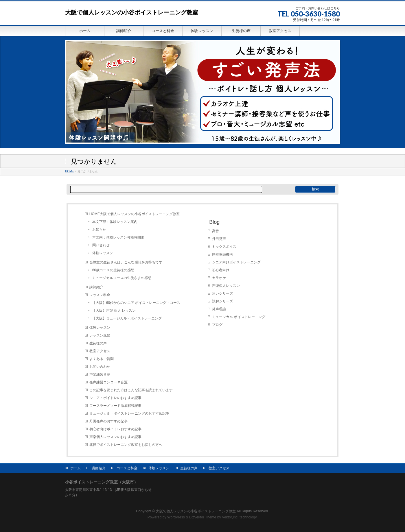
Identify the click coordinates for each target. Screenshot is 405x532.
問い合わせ (101, 245)
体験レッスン (103, 253)
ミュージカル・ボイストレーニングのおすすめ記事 (129, 413)
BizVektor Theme (203, 517)
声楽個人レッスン (226, 286)
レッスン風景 (100, 335)
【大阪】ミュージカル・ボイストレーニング (127, 318)
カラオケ (219, 278)
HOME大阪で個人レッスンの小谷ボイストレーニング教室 (135, 214)
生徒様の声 (98, 343)
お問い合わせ (100, 367)
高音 (216, 231)
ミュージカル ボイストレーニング (239, 317)
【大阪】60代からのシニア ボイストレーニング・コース (136, 303)
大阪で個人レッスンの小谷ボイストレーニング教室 (132, 12)
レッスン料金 (100, 295)
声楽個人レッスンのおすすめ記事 (115, 437)
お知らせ (99, 230)
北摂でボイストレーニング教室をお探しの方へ (126, 445)
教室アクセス (100, 351)
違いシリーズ (222, 293)
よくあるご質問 (102, 359)
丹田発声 (219, 239)
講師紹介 (96, 287)
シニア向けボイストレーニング (236, 262)
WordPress (176, 517)
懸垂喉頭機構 (222, 254)
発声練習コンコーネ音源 (108, 382)
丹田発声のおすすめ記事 (108, 421)
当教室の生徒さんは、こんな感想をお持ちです (126, 262)
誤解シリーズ (222, 301)
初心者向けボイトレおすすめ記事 (115, 429)
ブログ (217, 325)
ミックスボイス (224, 247)
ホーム (76, 468)
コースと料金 (127, 468)
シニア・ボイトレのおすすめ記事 (115, 398)
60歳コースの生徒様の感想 (113, 270)
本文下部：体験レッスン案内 (115, 222)
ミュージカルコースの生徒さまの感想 (122, 278)
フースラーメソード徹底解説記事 (115, 406)
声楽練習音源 (100, 374)
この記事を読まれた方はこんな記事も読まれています (131, 390)
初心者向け (221, 270)
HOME (69, 171)
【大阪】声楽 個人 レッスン (114, 311)
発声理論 (219, 309)
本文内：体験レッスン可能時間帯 (118, 237)
